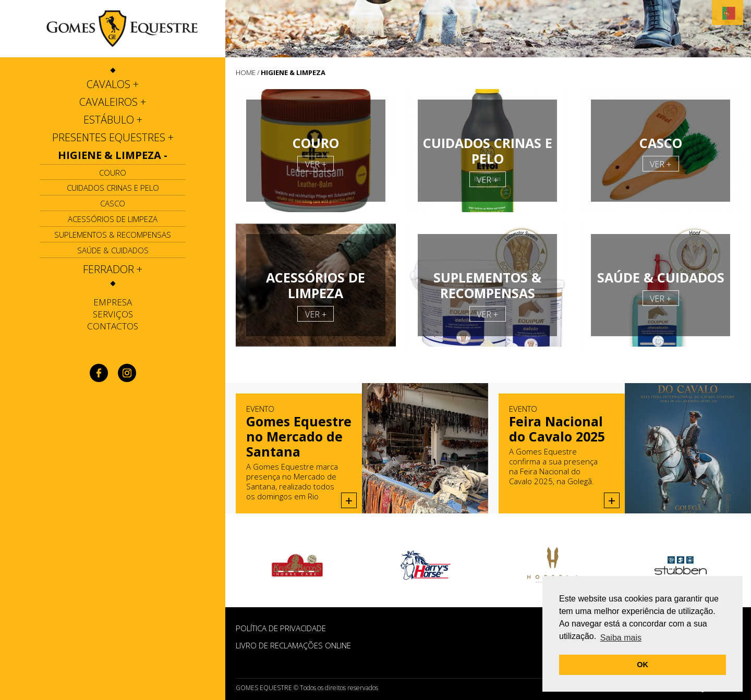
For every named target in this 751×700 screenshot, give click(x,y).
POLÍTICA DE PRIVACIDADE (281, 628)
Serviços (113, 314)
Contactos (113, 326)
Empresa (113, 302)
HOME (246, 72)
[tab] (113, 84)
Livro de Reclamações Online (293, 645)
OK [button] (643, 665)
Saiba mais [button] (621, 638)
